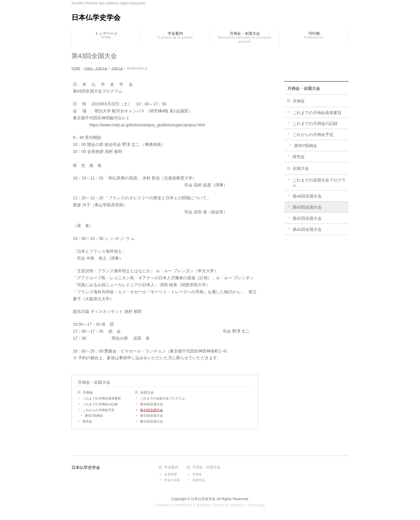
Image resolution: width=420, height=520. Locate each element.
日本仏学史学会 (96, 17)
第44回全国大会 (151, 404)
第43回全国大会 (151, 410)
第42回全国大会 (151, 416)
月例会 (88, 392)
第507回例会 (94, 416)
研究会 (87, 421)
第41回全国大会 (151, 421)
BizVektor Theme (210, 505)
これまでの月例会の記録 (100, 404)
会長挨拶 (171, 474)
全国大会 (147, 392)
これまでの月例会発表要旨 (102, 398)
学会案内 (171, 467)
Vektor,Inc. (238, 505)
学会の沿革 (172, 480)
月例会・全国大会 (94, 382)
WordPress (183, 505)
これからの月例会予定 (99, 410)
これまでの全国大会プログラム (162, 398)
